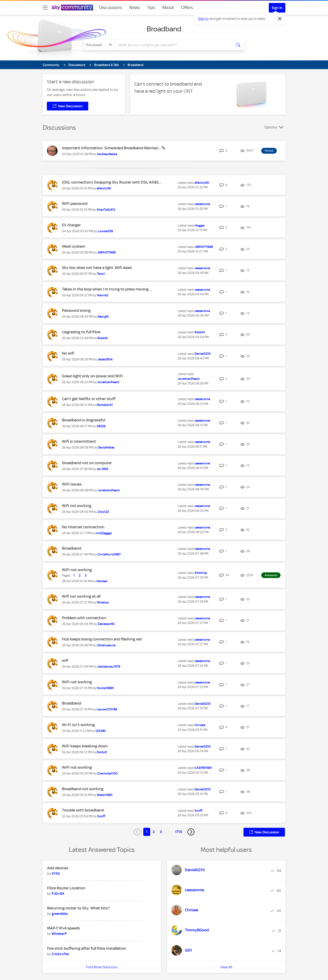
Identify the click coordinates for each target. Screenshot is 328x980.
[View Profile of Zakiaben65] (106, 624)
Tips (151, 8)
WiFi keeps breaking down (85, 746)
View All (226, 967)
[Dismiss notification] (280, 19)
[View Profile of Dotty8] (102, 752)
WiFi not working (77, 570)
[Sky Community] (72, 8)
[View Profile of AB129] (101, 426)
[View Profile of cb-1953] (103, 469)
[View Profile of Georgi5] (103, 317)
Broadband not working (83, 789)
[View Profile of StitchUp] (201, 573)
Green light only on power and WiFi (92, 376)
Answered (271, 575)
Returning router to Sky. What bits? (78, 908)
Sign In (277, 8)
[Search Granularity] (99, 45)
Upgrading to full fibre (81, 332)
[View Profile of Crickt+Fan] (60, 954)
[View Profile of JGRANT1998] (106, 252)
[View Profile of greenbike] (60, 914)
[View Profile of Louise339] (105, 231)
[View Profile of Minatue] (103, 602)
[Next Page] (191, 832)
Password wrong (76, 310)
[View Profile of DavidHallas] (106, 448)
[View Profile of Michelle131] (105, 405)
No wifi (68, 353)
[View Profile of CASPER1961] (203, 768)
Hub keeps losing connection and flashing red (102, 639)
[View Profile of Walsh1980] (105, 795)
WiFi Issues (72, 484)
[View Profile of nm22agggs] (104, 533)
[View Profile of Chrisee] (200, 725)
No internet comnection (83, 527)
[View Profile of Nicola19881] (105, 688)
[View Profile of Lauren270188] (107, 709)
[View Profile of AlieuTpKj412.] (106, 210)
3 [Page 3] (161, 832)
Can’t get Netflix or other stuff (89, 399)
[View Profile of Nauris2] (103, 295)
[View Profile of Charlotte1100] (107, 773)
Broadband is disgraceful (84, 420)
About (168, 8)
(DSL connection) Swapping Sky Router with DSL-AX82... (111, 182)
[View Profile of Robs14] (103, 338)
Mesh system (74, 246)
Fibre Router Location (66, 888)
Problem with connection (84, 618)
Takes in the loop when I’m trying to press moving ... (107, 289)
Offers (187, 8)
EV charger (71, 225)
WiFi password (75, 203)
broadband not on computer (87, 463)
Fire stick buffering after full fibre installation (87, 948)
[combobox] (173, 45)
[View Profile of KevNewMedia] (107, 154)
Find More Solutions (102, 967)
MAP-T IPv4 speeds (63, 928)
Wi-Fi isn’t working (78, 725)
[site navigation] (45, 8)
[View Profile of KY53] (56, 874)
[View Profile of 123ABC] (101, 731)
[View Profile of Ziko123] (103, 512)
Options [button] (271, 127)
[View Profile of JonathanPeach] (108, 382)
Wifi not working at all (81, 596)
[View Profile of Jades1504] (105, 359)
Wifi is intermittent (79, 441)
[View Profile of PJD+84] (58, 894)
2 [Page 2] (154, 832)
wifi (65, 660)
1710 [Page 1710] (179, 832)
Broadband (164, 29)
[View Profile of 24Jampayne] (106, 645)
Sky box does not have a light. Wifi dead (97, 268)
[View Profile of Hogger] (200, 226)
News (135, 8)
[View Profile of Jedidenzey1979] (109, 667)
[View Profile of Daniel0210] (203, 354)
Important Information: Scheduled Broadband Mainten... (112, 148)
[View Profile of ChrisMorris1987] (109, 554)
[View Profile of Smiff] (101, 816)
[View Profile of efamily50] (104, 188)
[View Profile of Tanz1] (101, 274)
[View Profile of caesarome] (202, 204)
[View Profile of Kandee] (102, 581)
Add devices (58, 868)
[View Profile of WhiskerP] (59, 934)
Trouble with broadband (83, 810)
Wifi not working (77, 506)
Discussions (111, 8)
